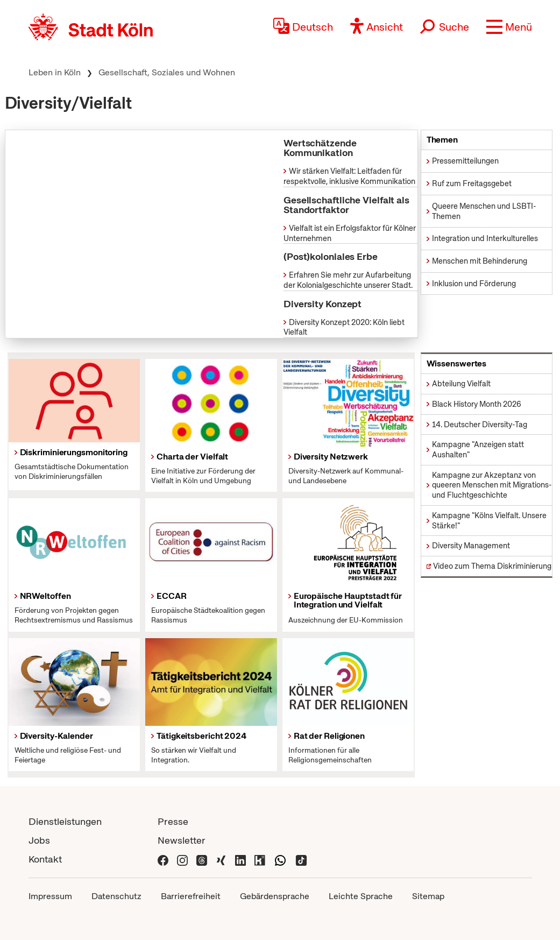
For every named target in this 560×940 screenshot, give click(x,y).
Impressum (50, 896)
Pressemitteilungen (465, 161)
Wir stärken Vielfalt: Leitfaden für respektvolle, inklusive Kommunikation (349, 176)
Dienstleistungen (65, 821)
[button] (509, 27)
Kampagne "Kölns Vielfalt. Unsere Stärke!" (489, 521)
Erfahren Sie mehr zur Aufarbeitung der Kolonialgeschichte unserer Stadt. (348, 280)
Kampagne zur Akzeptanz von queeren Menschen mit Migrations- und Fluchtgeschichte (492, 485)
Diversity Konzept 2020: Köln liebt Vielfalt (344, 327)
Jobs (39, 840)
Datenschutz (116, 896)
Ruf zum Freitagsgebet (472, 183)
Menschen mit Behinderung (480, 261)
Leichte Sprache (361, 896)
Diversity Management (471, 546)
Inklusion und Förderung (474, 284)
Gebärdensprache (275, 896)
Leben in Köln (55, 72)
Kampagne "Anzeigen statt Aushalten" (478, 450)
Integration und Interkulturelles (485, 238)
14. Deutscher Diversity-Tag (480, 425)
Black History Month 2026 (477, 404)
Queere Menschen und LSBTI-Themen (484, 211)
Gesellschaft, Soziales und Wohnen (167, 72)
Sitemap (428, 896)
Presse (173, 821)
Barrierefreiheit (191, 896)
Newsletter (182, 840)
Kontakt (45, 859)
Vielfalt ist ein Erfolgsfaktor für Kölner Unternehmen (350, 233)
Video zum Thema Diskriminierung (492, 566)
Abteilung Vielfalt (461, 384)
